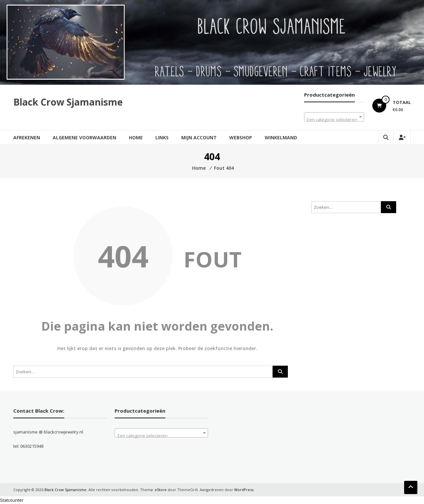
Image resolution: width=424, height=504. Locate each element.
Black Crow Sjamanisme (68, 102)
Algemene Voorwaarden (84, 137)
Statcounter (12, 500)
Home (136, 137)
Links (162, 137)
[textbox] (334, 119)
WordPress (244, 490)
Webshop (241, 137)
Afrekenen (27, 137)
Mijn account (199, 137)
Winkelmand (281, 137)
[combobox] (334, 117)
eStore (161, 490)
